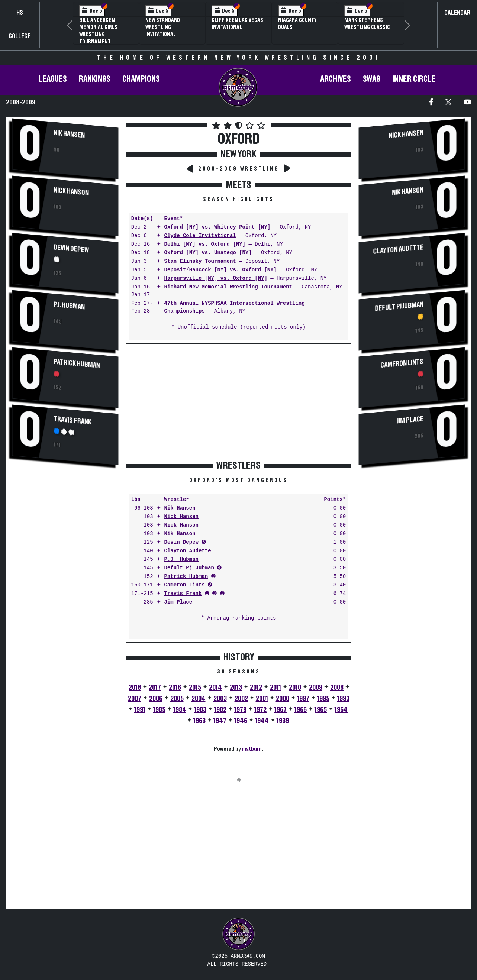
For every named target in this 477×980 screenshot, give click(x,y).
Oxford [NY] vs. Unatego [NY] (208, 253)
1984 (180, 710)
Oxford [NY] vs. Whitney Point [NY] (217, 227)
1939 (283, 721)
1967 (281, 710)
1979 (240, 710)
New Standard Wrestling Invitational (163, 27)
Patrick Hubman (77, 364)
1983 (200, 710)
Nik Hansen (69, 134)
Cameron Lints (185, 585)
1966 (301, 710)
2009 (316, 688)
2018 (135, 688)
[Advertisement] (65, 596)
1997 (303, 699)
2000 (283, 699)
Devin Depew (71, 249)
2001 (262, 699)
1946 (241, 721)
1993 (343, 699)
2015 (195, 688)
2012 (256, 688)
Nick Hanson (71, 191)
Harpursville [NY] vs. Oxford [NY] (216, 279)
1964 (341, 710)
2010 (295, 688)
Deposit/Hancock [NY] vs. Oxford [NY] (220, 270)
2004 (199, 699)
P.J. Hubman (69, 306)
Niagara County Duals (297, 24)
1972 (260, 710)
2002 (241, 699)
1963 (199, 721)
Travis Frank (72, 421)
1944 (262, 721)
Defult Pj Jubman (189, 568)
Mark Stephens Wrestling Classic (367, 24)
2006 (156, 699)
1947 (220, 721)
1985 (159, 710)
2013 (236, 688)
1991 (140, 710)
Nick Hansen (181, 517)
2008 (337, 688)
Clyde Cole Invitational (200, 236)
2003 (220, 699)
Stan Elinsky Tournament (200, 261)
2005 (177, 699)
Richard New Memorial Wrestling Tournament (228, 287)
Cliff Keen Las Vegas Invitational (237, 24)
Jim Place (178, 602)
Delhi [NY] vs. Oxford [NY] (205, 244)
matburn (252, 749)
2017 (155, 688)
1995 (323, 699)
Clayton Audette (188, 551)
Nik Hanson (180, 534)
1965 (321, 710)
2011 (275, 688)
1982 (220, 710)
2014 (215, 688)
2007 (135, 699)
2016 (175, 688)
